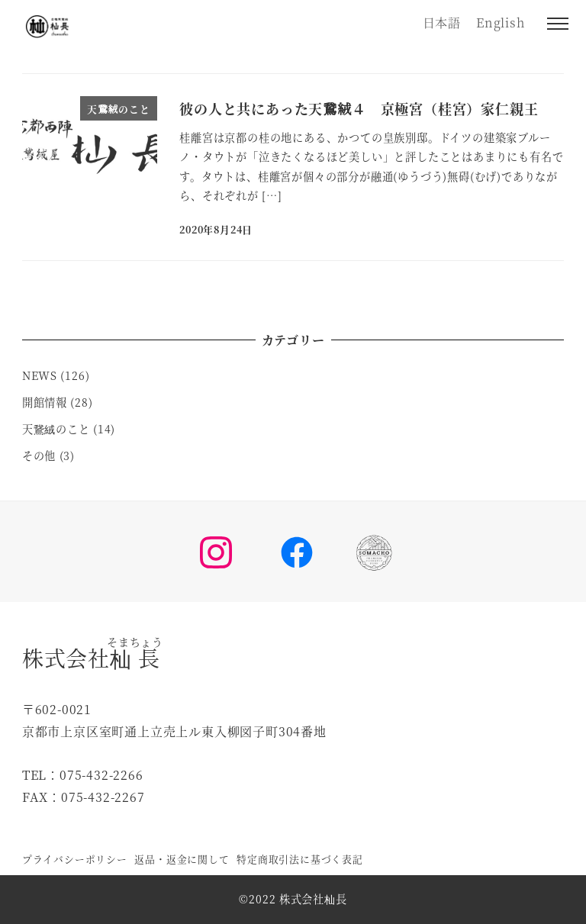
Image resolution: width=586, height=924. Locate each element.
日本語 (442, 23)
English (501, 23)
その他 (39, 456)
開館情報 (45, 402)
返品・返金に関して (182, 859)
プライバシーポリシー (75, 859)
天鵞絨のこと (56, 429)
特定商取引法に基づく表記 (300, 859)
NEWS (40, 375)
